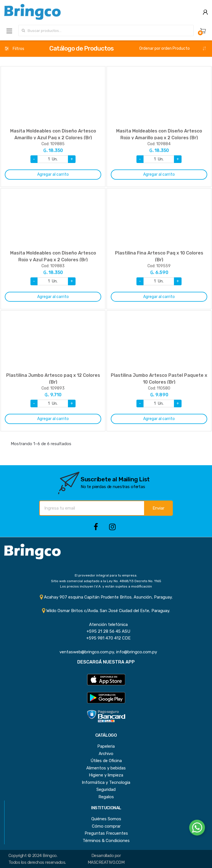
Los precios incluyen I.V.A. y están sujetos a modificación (106, 586)
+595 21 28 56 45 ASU (106, 631)
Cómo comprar (106, 826)
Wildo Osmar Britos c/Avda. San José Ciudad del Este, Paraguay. (106, 611)
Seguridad (106, 789)
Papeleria (106, 746)
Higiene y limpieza (106, 775)
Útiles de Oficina (106, 761)
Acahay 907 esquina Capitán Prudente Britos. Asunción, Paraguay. (106, 597)
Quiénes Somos (106, 819)
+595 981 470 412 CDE (106, 638)
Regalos (106, 797)
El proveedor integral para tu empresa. (106, 575)
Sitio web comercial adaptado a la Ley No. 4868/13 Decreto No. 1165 (106, 581)
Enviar (158, 508)
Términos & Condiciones (106, 841)
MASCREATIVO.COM (106, 862)
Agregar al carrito (53, 174)
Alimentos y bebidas (106, 768)
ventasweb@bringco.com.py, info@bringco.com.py (106, 652)
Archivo (106, 754)
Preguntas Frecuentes (106, 833)
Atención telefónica (106, 625)
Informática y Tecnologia (106, 782)
